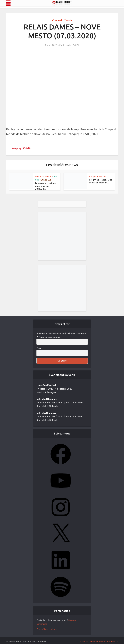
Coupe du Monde (62, 20)
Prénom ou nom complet (49, 337)
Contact (84, 641)
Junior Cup (46, 180)
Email (39, 348)
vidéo (29, 148)
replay (17, 148)
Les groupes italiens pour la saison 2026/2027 (45, 186)
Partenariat (113, 641)
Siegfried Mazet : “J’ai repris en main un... (101, 181)
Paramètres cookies (46, 629)
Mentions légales (98, 641)
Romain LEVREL (71, 45)
